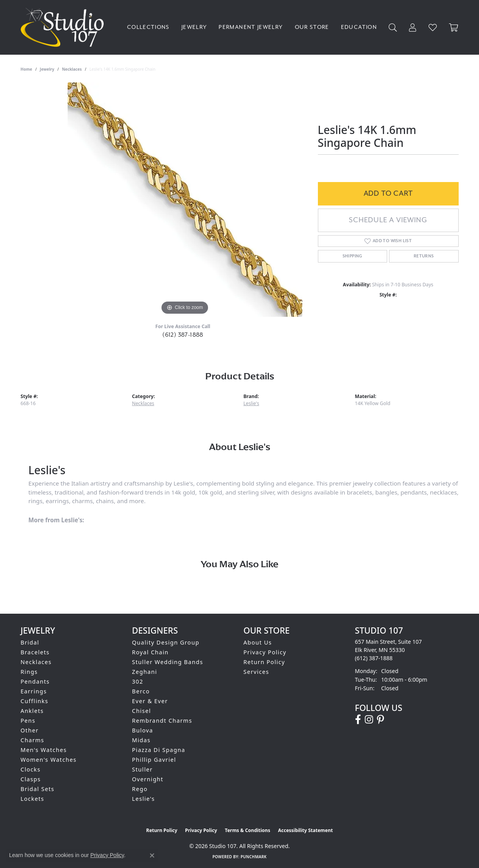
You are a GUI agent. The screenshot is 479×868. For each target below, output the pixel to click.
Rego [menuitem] (140, 789)
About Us (258, 642)
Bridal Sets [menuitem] (38, 789)
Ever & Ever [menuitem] (150, 701)
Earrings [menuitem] (34, 691)
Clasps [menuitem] (31, 779)
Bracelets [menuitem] (35, 652)
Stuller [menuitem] (143, 769)
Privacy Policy (265, 652)
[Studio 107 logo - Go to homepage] (64, 27)
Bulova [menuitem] (143, 730)
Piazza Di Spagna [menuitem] (159, 750)
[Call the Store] (374, 658)
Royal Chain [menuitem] (151, 652)
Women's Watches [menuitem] (49, 760)
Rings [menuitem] (29, 672)
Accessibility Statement (305, 830)
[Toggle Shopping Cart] (454, 28)
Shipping (353, 256)
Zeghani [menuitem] (145, 672)
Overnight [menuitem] (148, 779)
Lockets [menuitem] (33, 799)
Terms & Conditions (248, 830)
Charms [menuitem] (33, 740)
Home (27, 69)
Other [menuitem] (30, 730)
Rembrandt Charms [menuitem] (162, 721)
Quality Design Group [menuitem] (166, 642)
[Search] (393, 28)
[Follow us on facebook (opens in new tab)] (358, 720)
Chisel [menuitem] (142, 711)
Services (257, 672)
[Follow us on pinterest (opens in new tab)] (380, 720)
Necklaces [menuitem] (36, 662)
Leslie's (251, 403)
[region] (185, 200)
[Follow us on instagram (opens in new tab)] (369, 720)
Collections (148, 27)
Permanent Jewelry (251, 27)
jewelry (47, 69)
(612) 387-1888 (183, 335)
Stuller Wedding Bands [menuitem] (168, 662)
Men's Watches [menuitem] (44, 750)
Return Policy (265, 662)
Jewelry (194, 27)
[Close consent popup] (152, 855)
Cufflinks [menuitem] (35, 701)
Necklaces (72, 69)
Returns (424, 256)
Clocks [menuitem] (31, 769)
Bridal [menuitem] (30, 642)
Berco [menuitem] (141, 691)
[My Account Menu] (413, 28)
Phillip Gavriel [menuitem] (154, 760)
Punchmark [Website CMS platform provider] (254, 857)
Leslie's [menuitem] (144, 799)
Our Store (312, 27)
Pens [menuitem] (28, 721)
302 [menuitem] (138, 681)
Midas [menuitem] (141, 740)
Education (359, 27)
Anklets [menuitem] (32, 711)
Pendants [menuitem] (35, 681)
